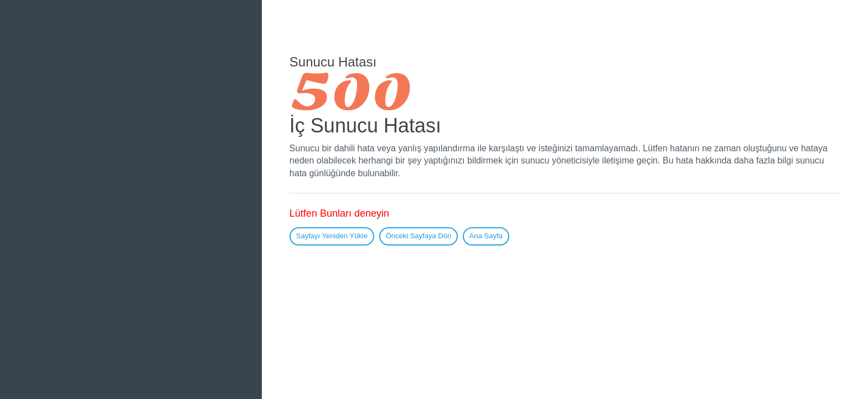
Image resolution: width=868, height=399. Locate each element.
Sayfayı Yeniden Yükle (332, 236)
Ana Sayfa (486, 236)
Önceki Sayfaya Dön (419, 236)
